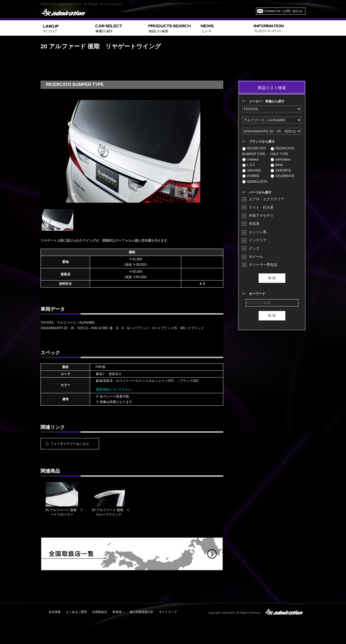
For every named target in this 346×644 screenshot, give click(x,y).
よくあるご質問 (76, 612)
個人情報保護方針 (142, 612)
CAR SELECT (120, 28)
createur (251, 159)
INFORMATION (278, 28)
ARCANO (252, 171)
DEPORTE (281, 171)
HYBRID (251, 176)
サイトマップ (168, 612)
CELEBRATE (282, 176)
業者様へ (118, 612)
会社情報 (55, 612)
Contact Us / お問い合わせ (283, 11)
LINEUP (67, 28)
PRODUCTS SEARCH (172, 28)
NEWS (225, 28)
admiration (281, 159)
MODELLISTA (255, 182)
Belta (277, 165)
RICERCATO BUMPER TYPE (254, 151)
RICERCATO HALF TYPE (282, 151)
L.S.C (249, 165)
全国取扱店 (100, 612)
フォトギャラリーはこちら (70, 444)
